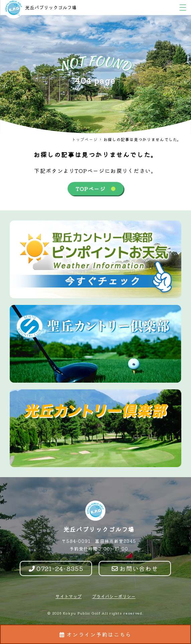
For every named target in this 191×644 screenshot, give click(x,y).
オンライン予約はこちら (95, 634)
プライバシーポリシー (114, 596)
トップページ (85, 139)
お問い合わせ (135, 568)
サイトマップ (69, 596)
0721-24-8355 (56, 568)
